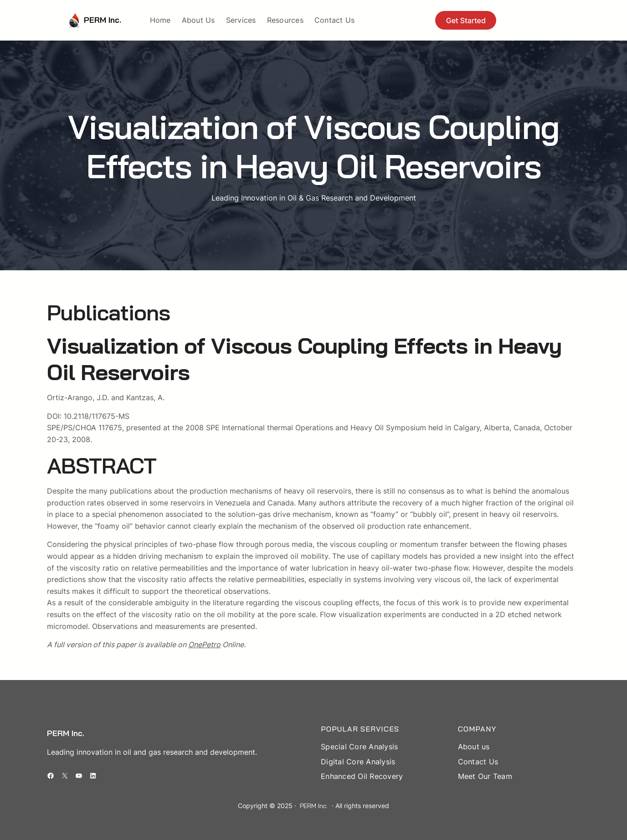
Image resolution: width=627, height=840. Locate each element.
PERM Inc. (103, 20)
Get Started (466, 21)
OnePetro (204, 644)
